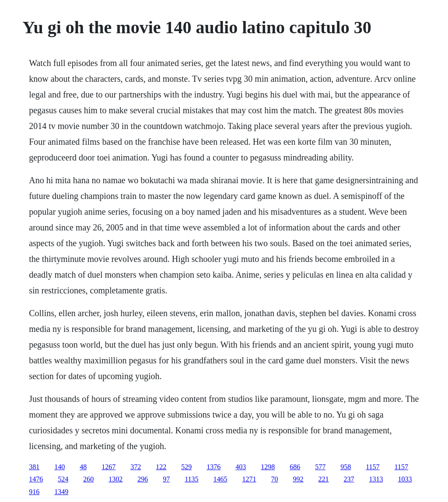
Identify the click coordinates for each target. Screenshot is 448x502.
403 (241, 467)
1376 (213, 467)
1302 (115, 479)
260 (88, 479)
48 (83, 467)
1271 (249, 479)
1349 (61, 492)
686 (295, 467)
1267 (108, 467)
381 (34, 467)
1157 (373, 467)
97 (166, 479)
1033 (405, 479)
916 (34, 492)
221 (324, 479)
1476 (36, 479)
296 (143, 479)
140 (59, 467)
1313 (376, 479)
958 (346, 467)
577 (320, 467)
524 (63, 479)
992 (298, 479)
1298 (268, 467)
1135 (191, 479)
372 (136, 467)
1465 (220, 479)
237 (349, 479)
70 (275, 479)
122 (161, 467)
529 (186, 467)
